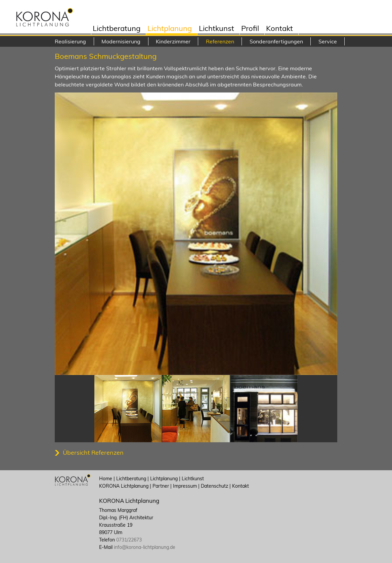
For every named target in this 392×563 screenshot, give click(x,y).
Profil (250, 29)
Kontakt (279, 29)
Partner (161, 486)
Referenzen (220, 41)
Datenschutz (214, 486)
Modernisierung (121, 41)
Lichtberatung (117, 29)
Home (106, 479)
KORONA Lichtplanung (124, 486)
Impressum (185, 486)
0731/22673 (129, 540)
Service (328, 41)
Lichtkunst (216, 29)
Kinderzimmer (173, 41)
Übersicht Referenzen (93, 453)
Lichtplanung (170, 29)
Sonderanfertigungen (276, 41)
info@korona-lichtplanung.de (145, 547)
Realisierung (70, 41)
